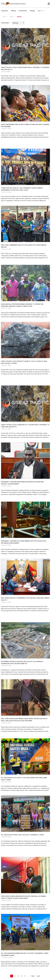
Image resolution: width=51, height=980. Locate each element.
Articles (11, 17)
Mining (13, 11)
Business (5, 11)
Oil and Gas (23, 11)
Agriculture (42, 11)
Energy (32, 11)
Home (4, 17)
